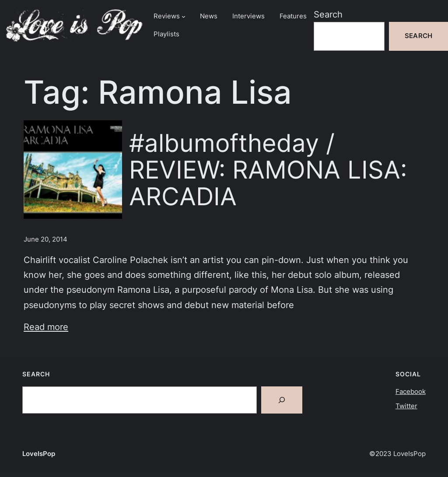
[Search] (282, 400)
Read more (46, 327)
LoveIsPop (39, 454)
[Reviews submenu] (184, 16)
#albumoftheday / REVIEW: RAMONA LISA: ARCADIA (268, 170)
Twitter (406, 406)
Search (328, 14)
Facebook (411, 392)
